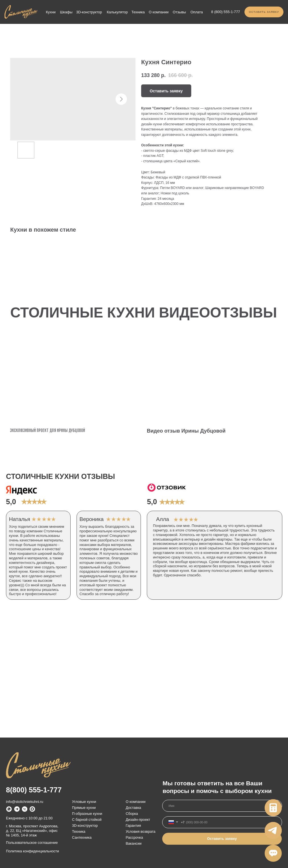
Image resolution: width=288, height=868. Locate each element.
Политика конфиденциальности (32, 851)
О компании (159, 12)
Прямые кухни (84, 808)
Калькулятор (117, 12)
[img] (21, 12)
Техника (138, 12)
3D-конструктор (89, 12)
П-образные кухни (87, 814)
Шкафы (66, 12)
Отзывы (179, 12)
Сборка (132, 814)
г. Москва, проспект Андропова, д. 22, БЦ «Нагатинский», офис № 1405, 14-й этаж (32, 831)
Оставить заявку (222, 839)
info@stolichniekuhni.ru (25, 802)
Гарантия (133, 826)
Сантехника (82, 838)
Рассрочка (134, 838)
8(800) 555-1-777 (34, 790)
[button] (264, 12)
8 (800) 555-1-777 (226, 12)
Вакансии (134, 844)
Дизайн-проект (138, 820)
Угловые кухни (84, 802)
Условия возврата (141, 832)
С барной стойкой (87, 820)
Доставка (133, 808)
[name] (222, 806)
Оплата (197, 12)
